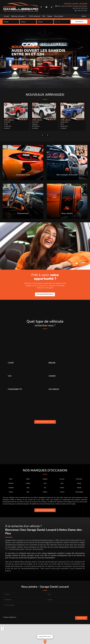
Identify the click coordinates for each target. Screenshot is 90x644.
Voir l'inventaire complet (45, 422)
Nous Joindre (59, 16)
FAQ (44, 16)
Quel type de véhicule (45, 323)
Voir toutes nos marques (45, 510)
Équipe (50, 16)
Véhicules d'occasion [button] (18, 16)
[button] (45, 642)
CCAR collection (34, 16)
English (84, 16)
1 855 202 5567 (81, 11)
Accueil (6, 16)
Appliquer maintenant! (45, 294)
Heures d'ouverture (20, 66)
